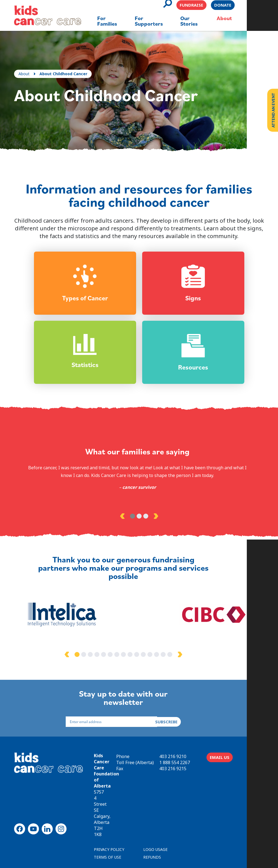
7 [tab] (133, 670)
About (25, 65)
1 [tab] (133, 540)
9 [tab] (146, 670)
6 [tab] (126, 670)
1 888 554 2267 (205, 777)
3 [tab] (146, 540)
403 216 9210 (203, 770)
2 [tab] (139, 540)
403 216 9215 (203, 783)
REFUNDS (153, 823)
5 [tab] (119, 670)
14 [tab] (179, 670)
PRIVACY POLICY (110, 816)
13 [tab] (172, 670)
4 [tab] (113, 670)
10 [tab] (152, 670)
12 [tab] (166, 670)
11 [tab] (159, 670)
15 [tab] (186, 670)
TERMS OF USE (109, 823)
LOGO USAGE (157, 816)
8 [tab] (139, 670)
